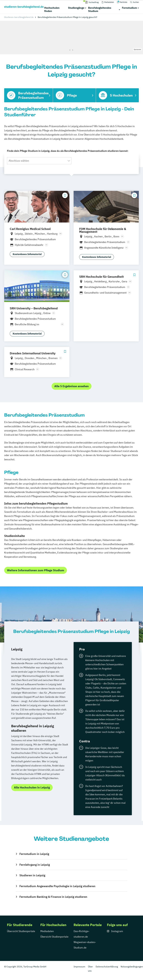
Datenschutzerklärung (107, 967)
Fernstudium (129, 8)
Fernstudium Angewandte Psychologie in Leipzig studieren (57, 886)
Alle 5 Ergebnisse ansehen (71, 386)
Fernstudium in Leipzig (34, 854)
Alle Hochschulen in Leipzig (32, 787)
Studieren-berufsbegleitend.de (19, 17)
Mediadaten (47, 931)
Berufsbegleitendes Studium (100, 9)
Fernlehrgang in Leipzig (35, 865)
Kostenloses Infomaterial (27, 254)
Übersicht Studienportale (21, 931)
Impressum (79, 967)
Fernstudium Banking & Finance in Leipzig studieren (53, 897)
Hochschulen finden (52, 9)
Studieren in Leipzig (32, 875)
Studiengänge (76, 8)
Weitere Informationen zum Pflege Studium (36, 570)
